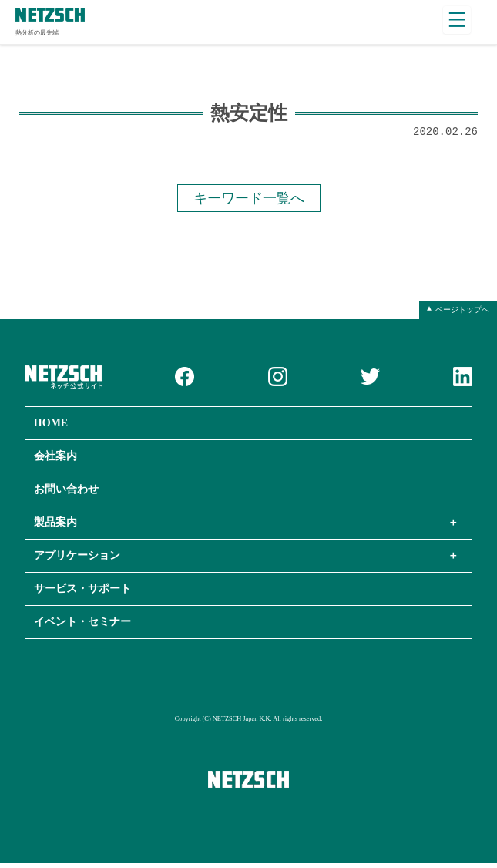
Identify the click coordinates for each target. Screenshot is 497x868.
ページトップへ (462, 315)
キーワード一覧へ (249, 202)
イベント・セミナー (82, 627)
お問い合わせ (66, 495)
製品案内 (55, 528)
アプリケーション (77, 561)
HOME (51, 428)
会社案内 (55, 461)
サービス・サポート (82, 594)
